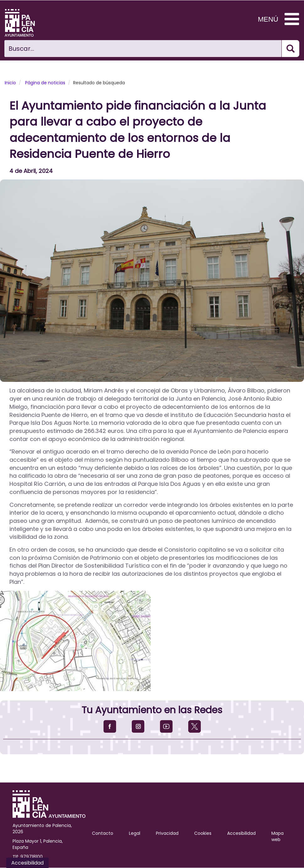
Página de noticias (45, 83)
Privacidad (167, 833)
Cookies (203, 833)
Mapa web (277, 836)
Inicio (10, 83)
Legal (135, 833)
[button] (152, 281)
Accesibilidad (241, 833)
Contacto (103, 833)
